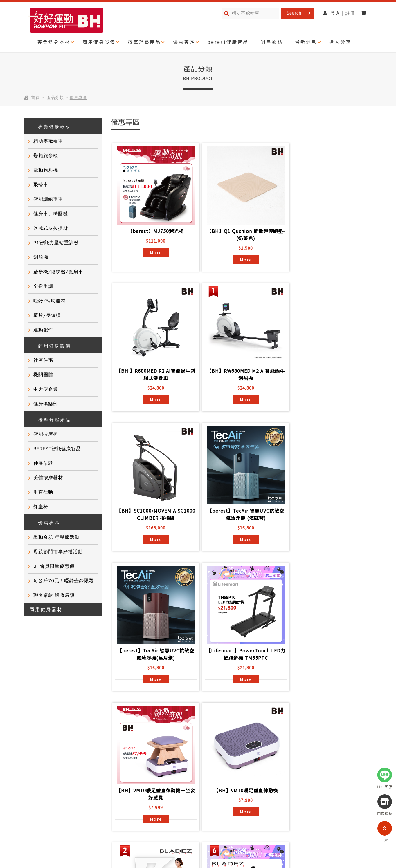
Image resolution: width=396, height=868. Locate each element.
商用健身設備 (99, 42)
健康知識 (37, 770)
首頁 (35, 98)
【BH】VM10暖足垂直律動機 (154, 650)
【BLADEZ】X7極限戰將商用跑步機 (326, 654)
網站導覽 (69, 809)
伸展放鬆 (43, 463)
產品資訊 (98, 728)
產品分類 (55, 98)
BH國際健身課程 (167, 728)
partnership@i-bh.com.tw (308, 829)
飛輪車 (41, 185)
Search (294, 13)
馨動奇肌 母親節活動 (56, 537)
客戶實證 (37, 739)
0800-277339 (321, 813)
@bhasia (303, 862)
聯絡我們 (98, 749)
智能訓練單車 (48, 199)
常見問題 (98, 739)
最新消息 (306, 42)
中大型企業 (46, 389)
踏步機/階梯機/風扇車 (58, 272)
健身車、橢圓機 (51, 214)
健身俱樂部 (46, 404)
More (154, 252)
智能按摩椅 (46, 434)
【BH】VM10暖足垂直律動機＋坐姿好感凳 (327, 514)
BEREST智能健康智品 (57, 449)
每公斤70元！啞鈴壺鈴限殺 (64, 581)
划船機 (41, 257)
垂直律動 (43, 492)
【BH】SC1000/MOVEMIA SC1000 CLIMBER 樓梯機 (240, 374)
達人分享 (340, 42)
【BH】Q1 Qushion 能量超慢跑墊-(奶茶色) (240, 235)
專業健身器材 (54, 42)
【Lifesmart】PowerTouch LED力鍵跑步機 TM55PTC (240, 514)
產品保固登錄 (102, 760)
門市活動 (37, 760)
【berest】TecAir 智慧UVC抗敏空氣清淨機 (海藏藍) (326, 374)
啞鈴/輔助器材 (49, 301)
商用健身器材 (46, 610)
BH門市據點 (101, 770)
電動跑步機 (46, 170)
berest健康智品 (228, 42)
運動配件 (43, 330)
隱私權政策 (39, 809)
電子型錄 (159, 749)
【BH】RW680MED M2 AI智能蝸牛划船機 (154, 374)
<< (217, 704)
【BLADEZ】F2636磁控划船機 (240, 650)
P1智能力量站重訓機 (56, 243)
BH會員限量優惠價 (54, 566)
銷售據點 (272, 42)
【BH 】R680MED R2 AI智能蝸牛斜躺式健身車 (327, 235)
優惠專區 (184, 42)
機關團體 (43, 375)
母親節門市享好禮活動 (58, 552)
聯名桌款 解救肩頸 (54, 595)
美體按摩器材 (48, 478)
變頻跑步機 (46, 156)
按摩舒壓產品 (144, 42)
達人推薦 (37, 749)
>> (299, 704)
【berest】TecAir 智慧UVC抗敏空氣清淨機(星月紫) (154, 514)
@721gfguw (329, 796)
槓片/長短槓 (47, 315)
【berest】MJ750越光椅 (154, 231)
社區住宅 (43, 360)
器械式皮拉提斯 (51, 228)
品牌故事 (37, 728)
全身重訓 (43, 286)
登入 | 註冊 (339, 13)
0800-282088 (293, 846)
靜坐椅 (41, 507)
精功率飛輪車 (48, 141)
